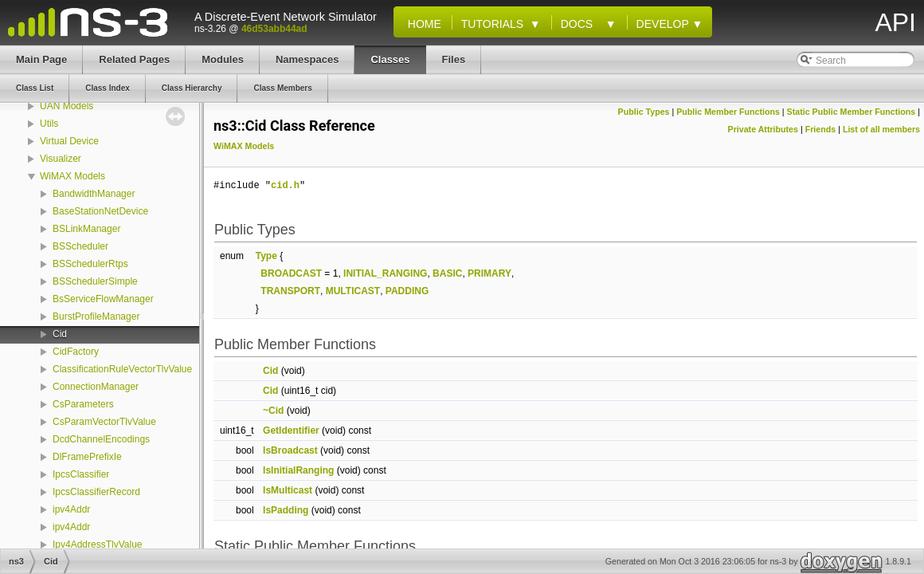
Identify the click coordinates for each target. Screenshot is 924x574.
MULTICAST (353, 291)
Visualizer (61, 159)
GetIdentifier (291, 431)
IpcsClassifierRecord (96, 492)
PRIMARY (489, 273)
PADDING (407, 291)
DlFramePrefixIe (87, 457)
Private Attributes (763, 129)
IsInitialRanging (298, 470)
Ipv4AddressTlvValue (98, 545)
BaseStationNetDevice (100, 211)
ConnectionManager (96, 387)
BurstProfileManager (96, 316)
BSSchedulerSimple (95, 281)
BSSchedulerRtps (90, 264)
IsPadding (286, 510)
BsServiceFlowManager (103, 299)
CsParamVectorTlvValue (104, 422)
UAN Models (67, 106)
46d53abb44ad (274, 29)
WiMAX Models (72, 176)
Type (266, 256)
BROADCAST (291, 273)
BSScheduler (80, 246)
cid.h (285, 185)
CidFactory (76, 352)
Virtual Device (69, 141)
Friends (821, 129)
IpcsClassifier (81, 474)
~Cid (273, 411)
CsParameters (83, 404)
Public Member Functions (728, 112)
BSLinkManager (86, 229)
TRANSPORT (290, 291)
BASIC (447, 273)
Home (421, 24)
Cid (60, 334)
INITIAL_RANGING (385, 273)
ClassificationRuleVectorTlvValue (122, 369)
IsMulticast (288, 490)
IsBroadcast (290, 450)
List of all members (881, 129)
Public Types (644, 112)
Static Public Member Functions (852, 112)
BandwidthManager (94, 194)
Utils (49, 124)
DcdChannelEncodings (101, 439)
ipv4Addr (71, 509)
